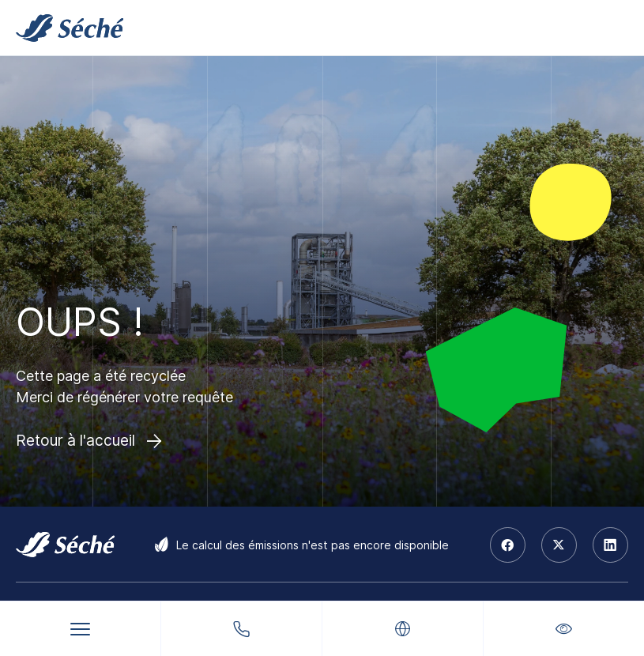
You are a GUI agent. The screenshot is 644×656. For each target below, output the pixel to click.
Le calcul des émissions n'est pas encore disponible (313, 545)
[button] (564, 629)
